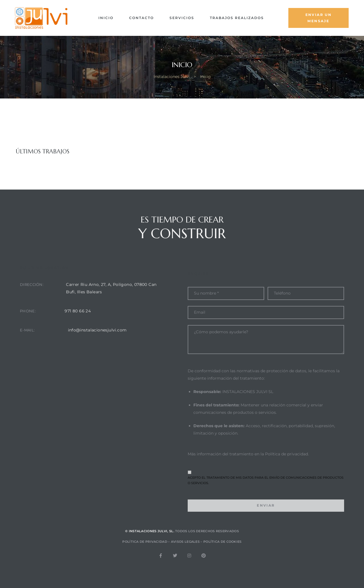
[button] (318, 18)
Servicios (182, 18)
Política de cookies (223, 550)
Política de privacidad (287, 474)
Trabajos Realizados (237, 18)
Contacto (141, 18)
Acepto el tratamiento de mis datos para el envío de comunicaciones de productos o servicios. (266, 498)
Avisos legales (185, 550)
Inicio (106, 18)
